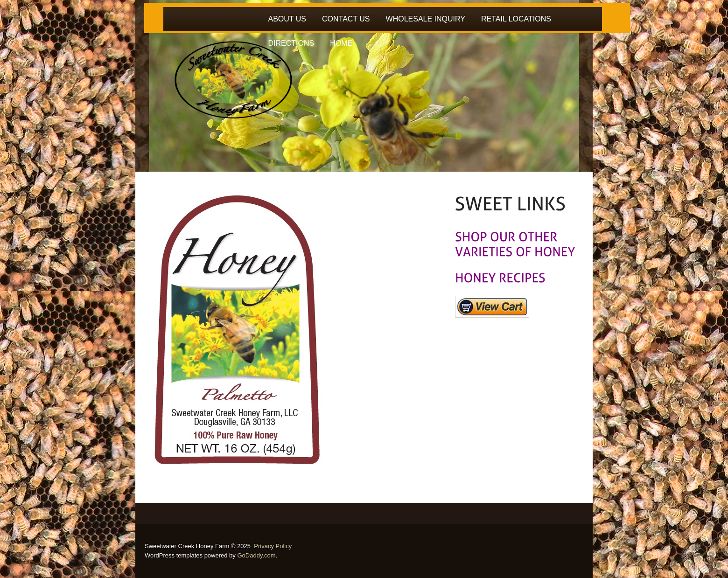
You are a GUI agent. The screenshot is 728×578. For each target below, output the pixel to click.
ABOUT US (287, 19)
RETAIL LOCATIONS (516, 19)
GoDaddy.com (256, 555)
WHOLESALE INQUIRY (426, 19)
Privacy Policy (273, 546)
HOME (341, 43)
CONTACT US (346, 19)
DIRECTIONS (291, 43)
